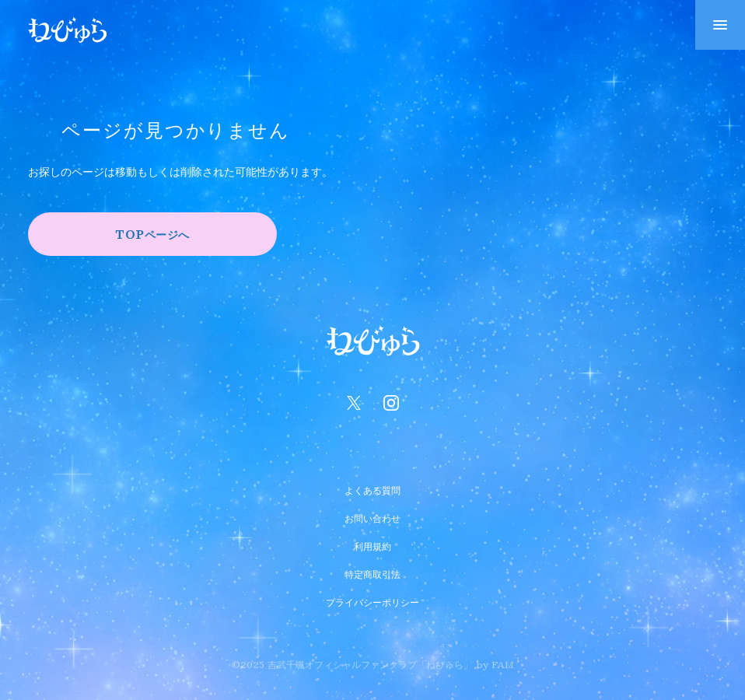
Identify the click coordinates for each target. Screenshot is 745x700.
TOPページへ (152, 234)
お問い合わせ (372, 516)
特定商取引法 (372, 572)
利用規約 (372, 544)
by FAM (495, 664)
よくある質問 (372, 488)
